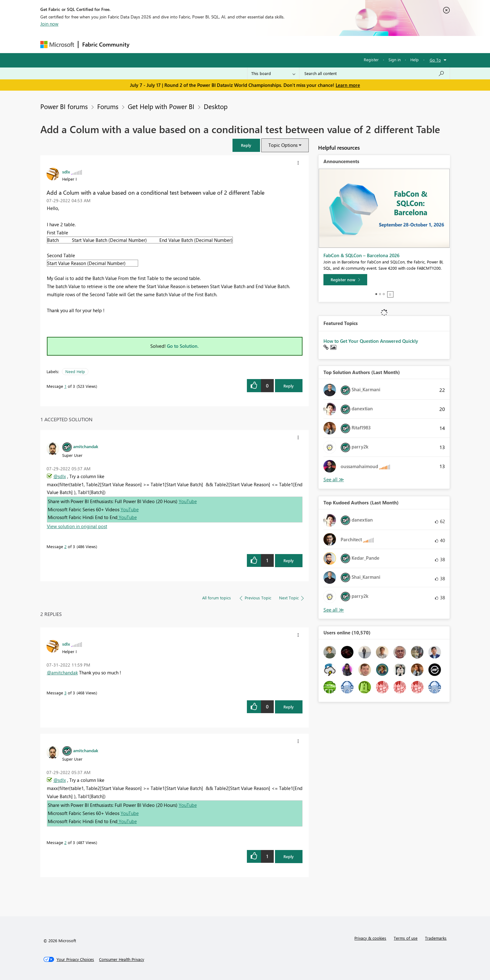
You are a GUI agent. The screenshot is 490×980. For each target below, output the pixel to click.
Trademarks (436, 938)
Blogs (252, 44)
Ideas (197, 44)
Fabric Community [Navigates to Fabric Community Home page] (106, 44)
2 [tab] (380, 294)
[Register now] (345, 280)
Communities (225, 44)
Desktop (216, 106)
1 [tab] (376, 294)
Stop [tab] (390, 294)
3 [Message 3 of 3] (65, 693)
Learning (277, 44)
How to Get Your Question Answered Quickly (371, 341)
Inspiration (171, 44)
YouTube (188, 501)
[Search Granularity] (273, 73)
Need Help (75, 371)
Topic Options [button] (283, 145)
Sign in (395, 60)
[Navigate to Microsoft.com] (57, 45)
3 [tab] (384, 294)
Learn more (348, 85)
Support (303, 44)
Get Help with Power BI (161, 106)
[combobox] (375, 73)
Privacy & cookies (370, 938)
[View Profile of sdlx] (66, 172)
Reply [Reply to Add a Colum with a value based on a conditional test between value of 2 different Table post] (289, 386)
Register (371, 60)
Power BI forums (64, 106)
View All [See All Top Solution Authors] (334, 480)
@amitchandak (62, 672)
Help (415, 60)
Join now (49, 24)
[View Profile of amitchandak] (86, 446)
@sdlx (60, 476)
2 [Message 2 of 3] (65, 546)
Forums (144, 44)
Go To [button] (435, 60)
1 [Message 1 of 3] (65, 386)
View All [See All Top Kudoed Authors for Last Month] (334, 610)
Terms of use (406, 938)
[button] (246, 145)
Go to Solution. (183, 346)
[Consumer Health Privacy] (122, 959)
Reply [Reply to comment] (289, 560)
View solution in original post (77, 526)
